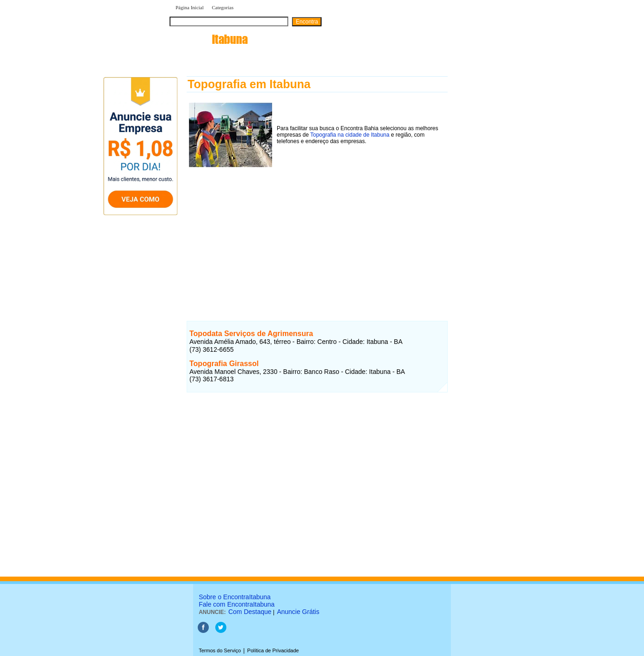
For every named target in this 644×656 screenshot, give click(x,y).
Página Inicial (190, 7)
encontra (209, 39)
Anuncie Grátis (298, 612)
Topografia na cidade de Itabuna (350, 135)
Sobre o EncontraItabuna (235, 597)
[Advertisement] (317, 234)
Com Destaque (250, 612)
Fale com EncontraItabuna (237, 604)
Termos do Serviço (220, 650)
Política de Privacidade (273, 650)
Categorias (222, 7)
